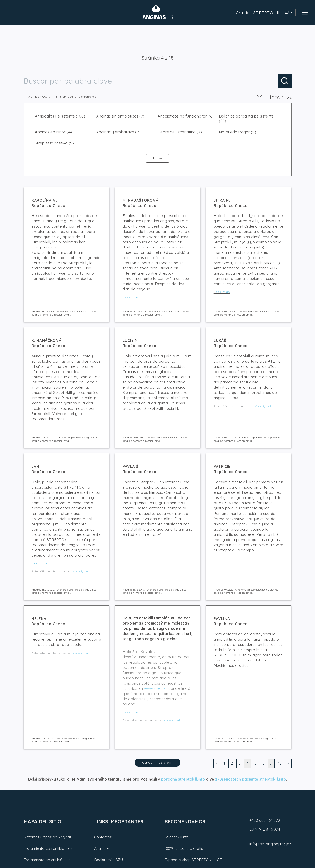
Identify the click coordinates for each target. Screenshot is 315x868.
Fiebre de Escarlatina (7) (180, 132)
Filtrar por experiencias (76, 97)
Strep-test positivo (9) (54, 143)
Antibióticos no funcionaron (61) (187, 116)
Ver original (263, 406)
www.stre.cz (155, 688)
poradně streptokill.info (183, 779)
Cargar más (157, 762)
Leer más (131, 297)
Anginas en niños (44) (54, 132)
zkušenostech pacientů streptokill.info (251, 779)
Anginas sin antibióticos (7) (120, 116)
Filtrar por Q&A (37, 97)
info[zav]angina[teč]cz (270, 844)
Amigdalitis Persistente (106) (60, 116)
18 (280, 763)
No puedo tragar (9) (237, 132)
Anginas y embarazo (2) (118, 132)
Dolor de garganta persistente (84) (246, 118)
